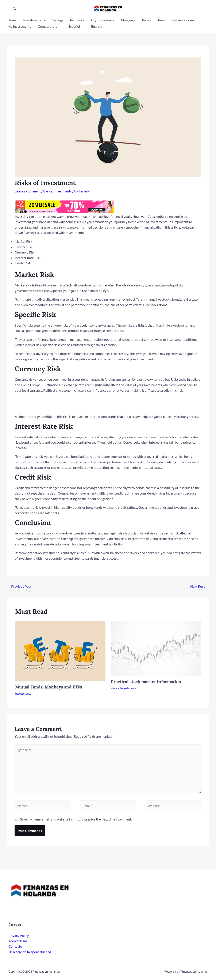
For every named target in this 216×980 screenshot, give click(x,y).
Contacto (15, 946)
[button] (15, 9)
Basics (48, 191)
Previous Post (19, 586)
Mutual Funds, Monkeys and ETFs (49, 687)
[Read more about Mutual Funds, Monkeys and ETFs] (60, 650)
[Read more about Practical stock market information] (156, 648)
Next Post (200, 586)
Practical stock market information (146, 682)
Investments (63, 191)
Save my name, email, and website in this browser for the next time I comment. (76, 819)
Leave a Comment (28, 191)
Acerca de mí (18, 941)
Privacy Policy (19, 936)
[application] (43, 20)
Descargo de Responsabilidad (30, 952)
